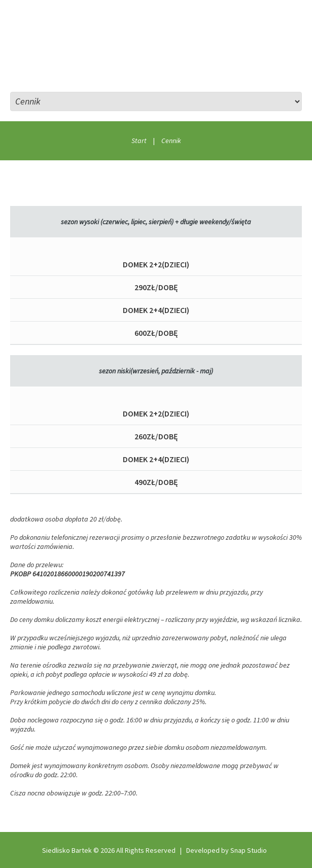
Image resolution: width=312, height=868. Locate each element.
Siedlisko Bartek (67, 850)
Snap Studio (249, 850)
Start (139, 141)
